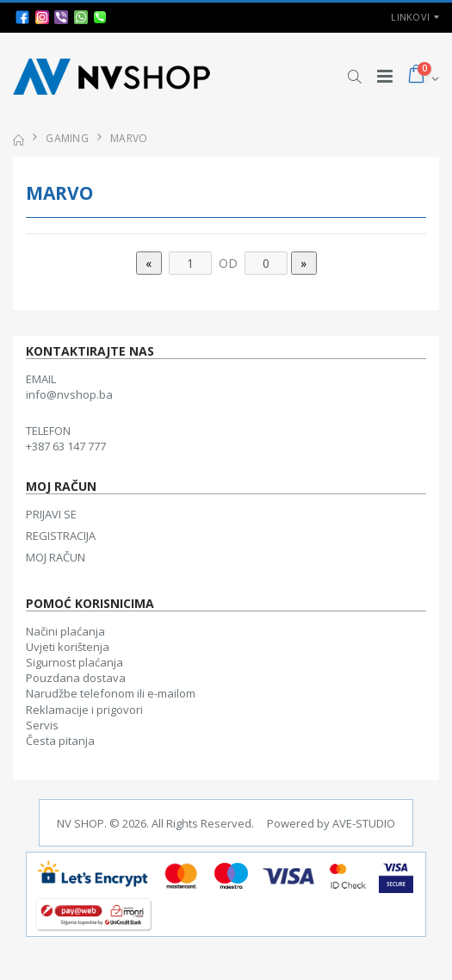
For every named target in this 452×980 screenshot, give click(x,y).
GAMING (67, 138)
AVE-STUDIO (364, 823)
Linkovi (410, 17)
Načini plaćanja (65, 631)
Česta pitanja (60, 741)
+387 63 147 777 (66, 446)
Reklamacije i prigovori (84, 710)
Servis (42, 725)
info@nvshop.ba (69, 394)
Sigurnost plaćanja (74, 662)
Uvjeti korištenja (68, 647)
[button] (354, 77)
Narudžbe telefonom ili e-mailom (111, 693)
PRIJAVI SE (51, 514)
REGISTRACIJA (61, 536)
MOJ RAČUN (56, 557)
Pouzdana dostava (76, 678)
